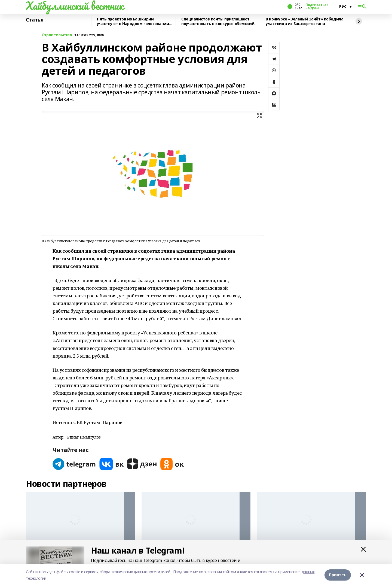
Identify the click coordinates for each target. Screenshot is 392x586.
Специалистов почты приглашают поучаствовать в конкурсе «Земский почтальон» (218, 21)
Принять (338, 575)
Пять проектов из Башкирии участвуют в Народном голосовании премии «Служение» (133, 21)
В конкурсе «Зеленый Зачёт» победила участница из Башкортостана (304, 21)
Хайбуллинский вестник (75, 6)
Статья (35, 20)
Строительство (57, 35)
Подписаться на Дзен (317, 7)
